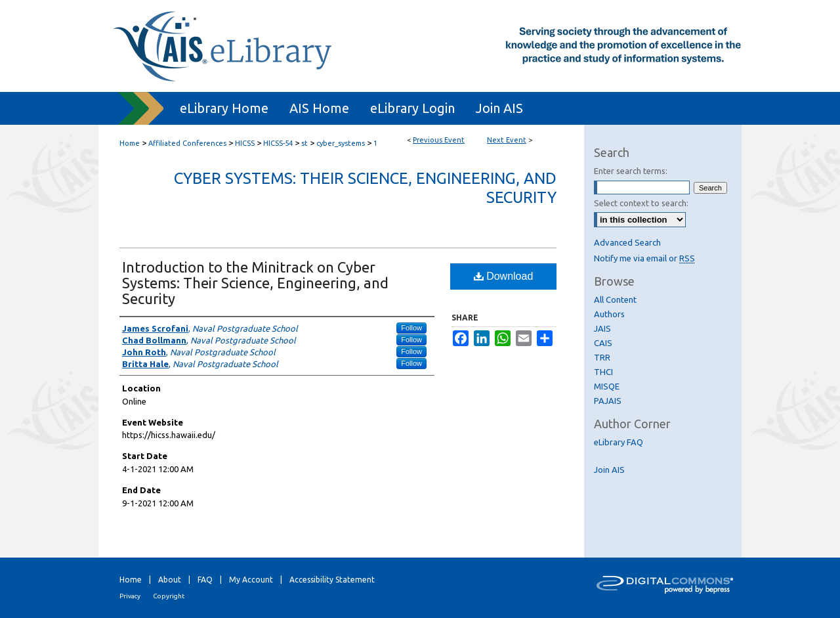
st (305, 143)
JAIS (602, 328)
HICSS (246, 143)
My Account (251, 580)
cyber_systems (342, 143)
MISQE (607, 386)
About (170, 580)
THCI (603, 372)
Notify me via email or (644, 258)
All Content (615, 299)
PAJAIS (608, 401)
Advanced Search (627, 242)
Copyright (169, 596)
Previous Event (439, 140)
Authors (609, 314)
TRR (602, 357)
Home (130, 143)
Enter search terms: (631, 171)
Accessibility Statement (332, 580)
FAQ (205, 580)
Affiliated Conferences (188, 143)
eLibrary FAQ (619, 442)
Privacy (130, 596)
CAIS (603, 343)
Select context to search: (641, 203)
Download (504, 276)
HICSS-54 (279, 143)
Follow (411, 328)
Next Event (507, 140)
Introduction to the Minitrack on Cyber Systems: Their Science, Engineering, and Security (255, 283)
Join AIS (609, 470)
